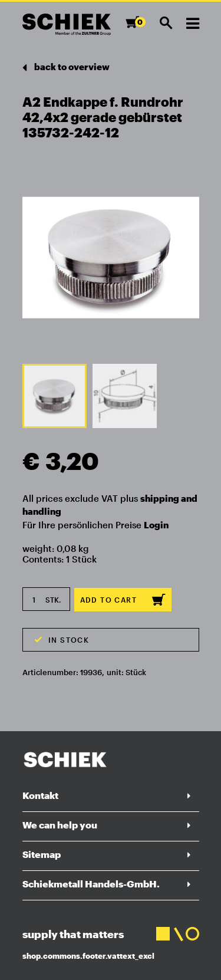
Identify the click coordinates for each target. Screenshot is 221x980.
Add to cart (123, 600)
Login (156, 525)
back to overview (66, 68)
